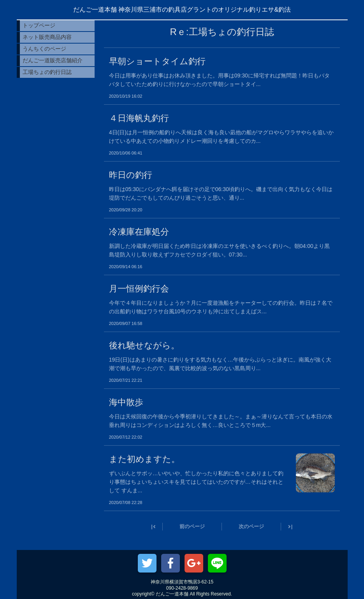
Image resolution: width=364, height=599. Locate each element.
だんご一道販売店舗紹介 (53, 60)
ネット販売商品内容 (47, 37)
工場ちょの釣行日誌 (47, 72)
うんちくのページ (44, 49)
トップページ (39, 25)
